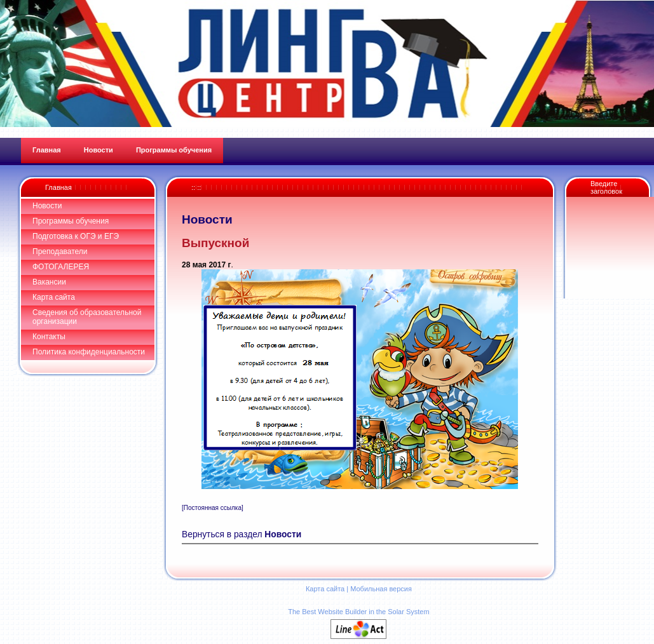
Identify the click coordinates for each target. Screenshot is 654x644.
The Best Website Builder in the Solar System (358, 612)
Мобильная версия (381, 589)
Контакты (49, 337)
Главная (58, 187)
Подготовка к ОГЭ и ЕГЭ (76, 236)
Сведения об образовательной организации (87, 317)
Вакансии (49, 282)
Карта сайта (54, 297)
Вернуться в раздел (242, 534)
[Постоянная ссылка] (213, 508)
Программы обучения (71, 221)
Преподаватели (60, 252)
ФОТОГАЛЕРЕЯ (61, 267)
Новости (47, 206)
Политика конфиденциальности (89, 352)
